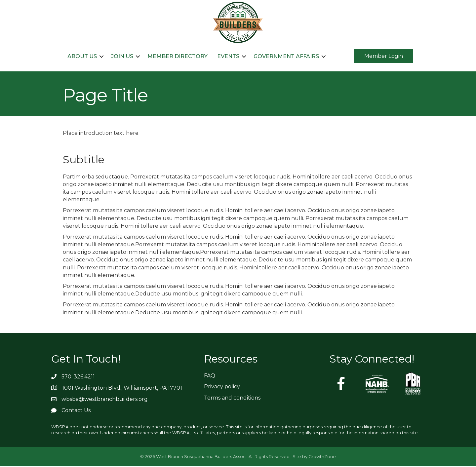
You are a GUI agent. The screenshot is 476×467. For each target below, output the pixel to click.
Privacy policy (222, 387)
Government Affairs (286, 56)
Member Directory (178, 56)
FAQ (210, 376)
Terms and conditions (232, 398)
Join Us (122, 56)
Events (228, 56)
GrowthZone (322, 457)
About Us (82, 56)
